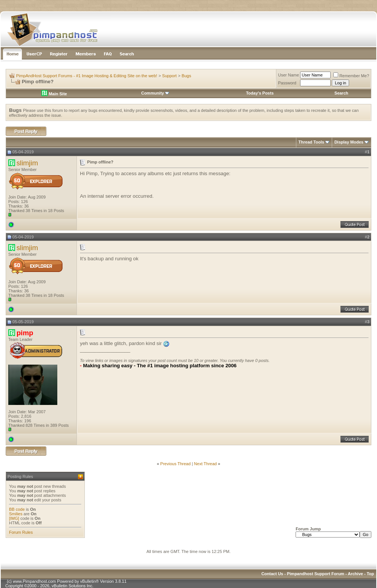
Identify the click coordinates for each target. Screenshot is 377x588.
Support (169, 76)
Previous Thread (175, 464)
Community (155, 93)
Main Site (54, 94)
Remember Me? (351, 76)
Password (287, 83)
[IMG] (14, 518)
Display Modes (349, 142)
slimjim (27, 163)
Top (370, 574)
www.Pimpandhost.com (34, 581)
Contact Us (272, 574)
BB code (17, 509)
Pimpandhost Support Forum (316, 574)
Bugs (186, 76)
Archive (356, 574)
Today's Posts (260, 93)
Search (341, 93)
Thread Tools (311, 142)
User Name (289, 75)
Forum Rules (21, 532)
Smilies (16, 514)
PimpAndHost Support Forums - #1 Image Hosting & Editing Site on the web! (87, 76)
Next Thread (205, 464)
